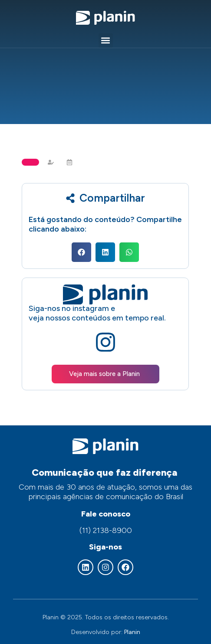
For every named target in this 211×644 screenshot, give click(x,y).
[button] (106, 41)
